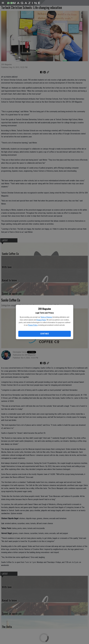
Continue (44, 334)
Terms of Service (46, 317)
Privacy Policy (41, 320)
